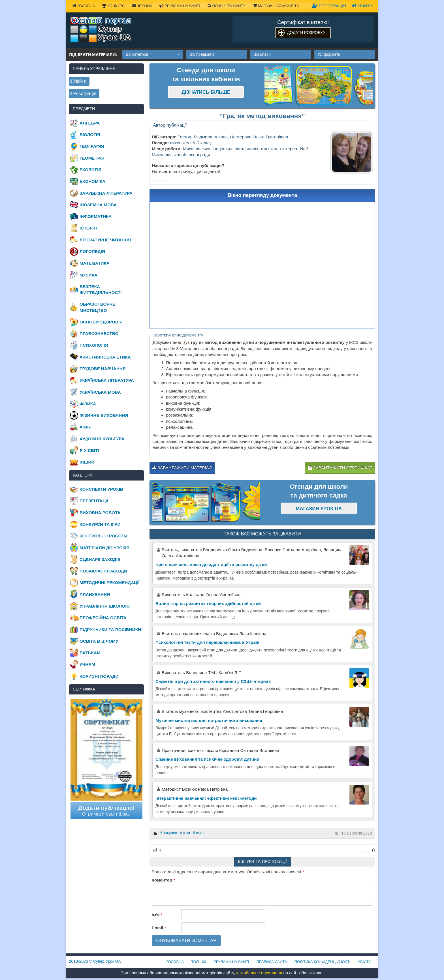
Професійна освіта (103, 618)
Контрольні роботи (103, 536)
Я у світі (89, 450)
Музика (88, 275)
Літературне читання (105, 240)
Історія (88, 228)
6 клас (199, 833)
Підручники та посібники (110, 630)
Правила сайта (272, 962)
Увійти (362, 6)
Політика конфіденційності (323, 962)
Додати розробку (306, 33)
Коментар (163, 880)
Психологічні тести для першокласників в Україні (208, 642)
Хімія (86, 427)
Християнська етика (105, 357)
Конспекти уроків (101, 489)
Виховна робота (100, 513)
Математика (95, 263)
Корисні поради (99, 676)
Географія (92, 146)
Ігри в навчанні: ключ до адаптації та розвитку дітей (211, 564)
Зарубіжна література (106, 193)
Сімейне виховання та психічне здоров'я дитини (207, 759)
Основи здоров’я (101, 322)
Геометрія (92, 158)
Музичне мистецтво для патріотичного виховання (209, 720)
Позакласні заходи (103, 571)
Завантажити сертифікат (340, 468)
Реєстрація (329, 6)
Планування (95, 594)
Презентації (94, 501)
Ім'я (157, 915)
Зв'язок (142, 6)
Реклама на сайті (180, 6)
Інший (87, 462)
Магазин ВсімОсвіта (276, 6)
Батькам (90, 653)
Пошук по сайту (227, 6)
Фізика (88, 404)
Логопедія (92, 251)
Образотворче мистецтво (97, 307)
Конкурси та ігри (175, 833)
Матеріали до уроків (104, 548)
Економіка (92, 181)
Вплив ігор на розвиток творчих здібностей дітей (208, 603)
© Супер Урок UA (95, 961)
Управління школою (105, 606)
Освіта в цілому (99, 641)
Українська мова (100, 392)
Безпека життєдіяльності (101, 290)
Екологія (90, 170)
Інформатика (96, 216)
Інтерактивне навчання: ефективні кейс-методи (206, 798)
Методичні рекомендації (110, 583)
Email (159, 928)
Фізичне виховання (104, 415)
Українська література (107, 380)
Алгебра (90, 123)
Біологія (90, 135)
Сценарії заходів (100, 559)
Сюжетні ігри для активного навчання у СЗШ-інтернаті (214, 681)
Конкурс (113, 6)
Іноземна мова (98, 205)
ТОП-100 (199, 962)
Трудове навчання (103, 369)
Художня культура (102, 439)
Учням (87, 664)
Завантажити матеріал (182, 468)
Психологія (94, 345)
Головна (84, 6)
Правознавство (99, 334)
